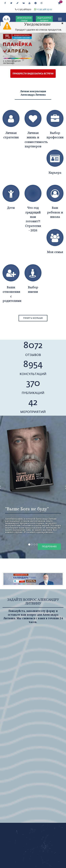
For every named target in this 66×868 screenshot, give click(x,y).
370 (33, 384)
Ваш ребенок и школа (55, 212)
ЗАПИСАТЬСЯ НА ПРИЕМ (24, 19)
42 (33, 403)
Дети (11, 208)
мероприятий (33, 412)
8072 (33, 346)
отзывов (33, 355)
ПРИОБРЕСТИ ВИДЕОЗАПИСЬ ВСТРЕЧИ (33, 74)
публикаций (33, 393)
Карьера (55, 173)
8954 (33, 365)
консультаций (33, 374)
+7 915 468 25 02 (44, 10)
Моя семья (55, 252)
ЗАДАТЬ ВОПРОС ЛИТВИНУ (44, 19)
